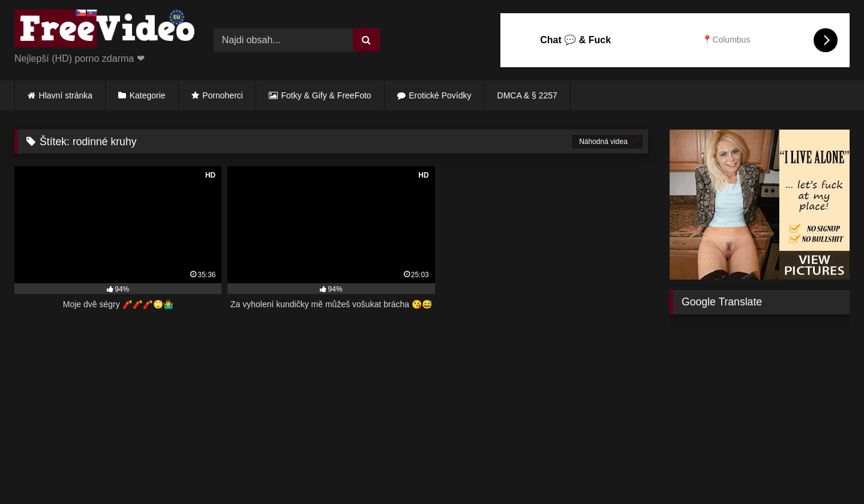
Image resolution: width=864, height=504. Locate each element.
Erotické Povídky (440, 95)
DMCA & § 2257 (527, 95)
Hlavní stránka (66, 95)
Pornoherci (223, 95)
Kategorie (148, 95)
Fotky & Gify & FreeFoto (326, 95)
